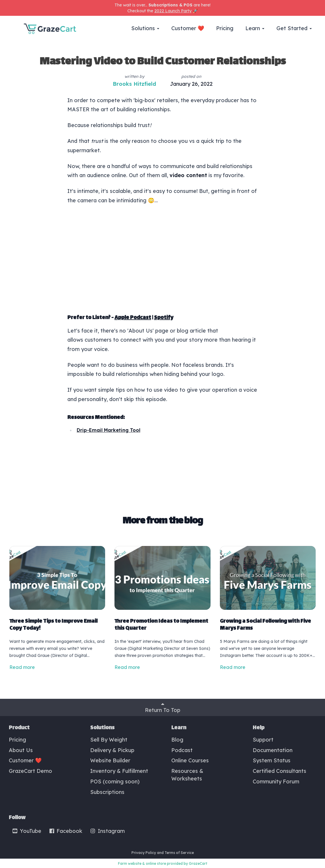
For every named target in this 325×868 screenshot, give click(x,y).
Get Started (294, 28)
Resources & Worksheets (187, 775)
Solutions (145, 28)
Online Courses (190, 760)
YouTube (26, 831)
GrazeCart (198, 863)
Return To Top (163, 707)
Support (263, 740)
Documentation (273, 750)
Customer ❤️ (188, 28)
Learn (255, 28)
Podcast (182, 750)
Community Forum (276, 781)
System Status (272, 760)
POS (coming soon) (115, 781)
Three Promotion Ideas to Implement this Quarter (161, 625)
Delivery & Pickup (112, 750)
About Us (21, 750)
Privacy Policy (144, 853)
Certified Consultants (279, 771)
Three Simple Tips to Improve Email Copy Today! (53, 625)
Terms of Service (179, 853)
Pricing (225, 28)
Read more (22, 667)
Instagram (107, 831)
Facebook (66, 831)
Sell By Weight (109, 740)
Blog (177, 740)
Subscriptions (107, 792)
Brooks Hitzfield (134, 84)
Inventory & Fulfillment (119, 771)
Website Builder (110, 760)
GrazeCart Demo (30, 771)
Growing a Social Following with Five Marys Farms (265, 625)
